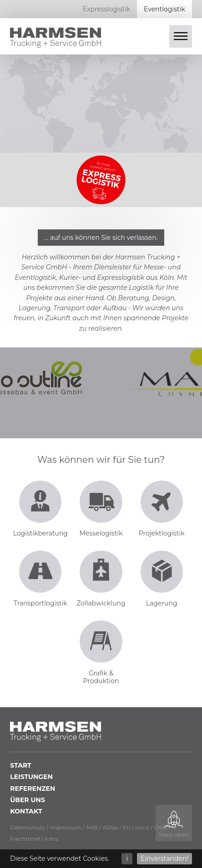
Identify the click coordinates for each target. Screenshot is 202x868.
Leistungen (31, 777)
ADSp (110, 827)
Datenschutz (28, 827)
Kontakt (26, 811)
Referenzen (33, 789)
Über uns (28, 800)
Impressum (65, 827)
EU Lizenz (136, 827)
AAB (91, 827)
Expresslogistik (106, 9)
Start (20, 765)
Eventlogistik (164, 9)
